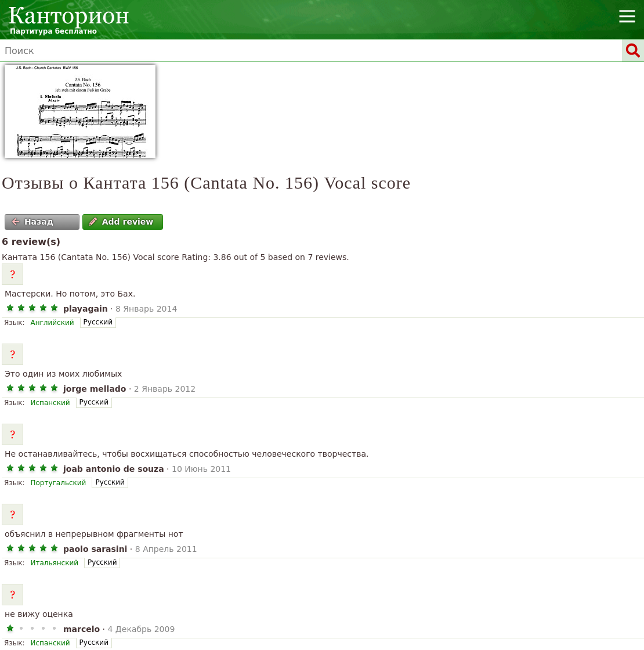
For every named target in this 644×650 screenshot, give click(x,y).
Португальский (58, 483)
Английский (52, 323)
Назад (32, 222)
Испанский (50, 403)
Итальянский (54, 563)
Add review (121, 222)
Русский (98, 322)
